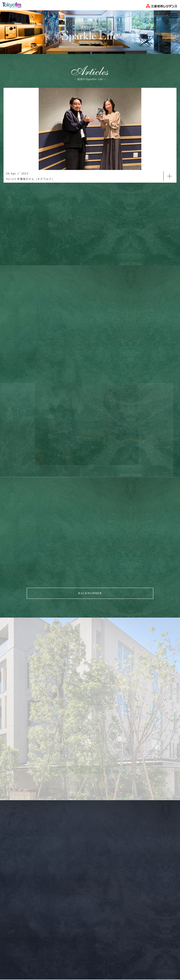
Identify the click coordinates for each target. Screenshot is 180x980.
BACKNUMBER (90, 593)
